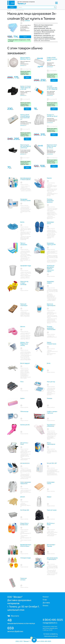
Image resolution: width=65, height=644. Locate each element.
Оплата (45, 606)
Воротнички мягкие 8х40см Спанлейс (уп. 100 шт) (52, 146)
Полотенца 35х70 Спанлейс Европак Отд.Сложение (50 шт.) (25, 117)
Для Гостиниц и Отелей (51, 524)
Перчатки (49, 178)
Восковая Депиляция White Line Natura (26, 545)
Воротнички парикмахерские (51, 305)
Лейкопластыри (24, 412)
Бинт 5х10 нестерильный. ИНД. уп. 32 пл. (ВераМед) (52, 88)
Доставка (46, 603)
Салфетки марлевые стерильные (52, 412)
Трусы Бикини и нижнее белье (51, 426)
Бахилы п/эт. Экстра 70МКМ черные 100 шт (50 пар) (25, 88)
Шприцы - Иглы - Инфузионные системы (25, 344)
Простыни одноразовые (24, 244)
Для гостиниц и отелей (24, 444)
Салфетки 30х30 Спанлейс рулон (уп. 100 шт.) (52, 59)
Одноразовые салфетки (50, 282)
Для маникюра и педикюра (51, 545)
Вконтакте (13, 616)
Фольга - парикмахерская (51, 444)
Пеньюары (50, 398)
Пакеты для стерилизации (24, 305)
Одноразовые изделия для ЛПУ (51, 244)
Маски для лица (51, 382)
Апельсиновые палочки (51, 483)
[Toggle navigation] (56, 3)
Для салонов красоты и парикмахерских (52, 559)
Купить (25, 37)
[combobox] (37, 7)
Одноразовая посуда (26, 266)
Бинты (49, 363)
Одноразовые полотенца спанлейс (26, 200)
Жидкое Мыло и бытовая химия (24, 524)
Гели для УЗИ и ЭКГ (52, 463)
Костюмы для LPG (25, 425)
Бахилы (22, 222)
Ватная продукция (25, 363)
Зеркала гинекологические (51, 343)
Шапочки (23, 327)
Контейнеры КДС (25, 510)
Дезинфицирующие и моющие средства (26, 179)
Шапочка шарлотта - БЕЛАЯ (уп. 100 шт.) (25, 58)
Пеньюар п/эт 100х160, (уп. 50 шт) (52, 116)
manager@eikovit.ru (50, 623)
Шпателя (23, 497)
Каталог (12, 7)
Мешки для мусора (52, 510)
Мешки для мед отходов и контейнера (24, 283)
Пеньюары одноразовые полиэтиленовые (51, 328)
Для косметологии (25, 463)
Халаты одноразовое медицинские (26, 483)
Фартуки (49, 497)
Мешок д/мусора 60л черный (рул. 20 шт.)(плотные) (26, 146)
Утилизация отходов (25, 558)
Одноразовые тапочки (50, 223)
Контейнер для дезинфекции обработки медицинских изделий (51, 269)
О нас (45, 600)
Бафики (22, 398)
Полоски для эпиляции (24, 579)
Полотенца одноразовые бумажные (50, 201)
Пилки (22, 382)
